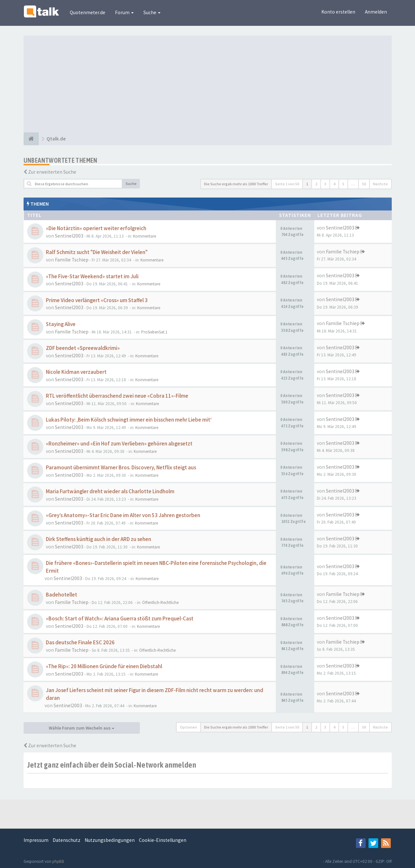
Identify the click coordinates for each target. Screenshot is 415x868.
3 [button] (325, 184)
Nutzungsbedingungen (110, 840)
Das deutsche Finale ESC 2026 (80, 643)
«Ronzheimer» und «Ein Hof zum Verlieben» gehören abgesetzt (119, 444)
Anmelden (376, 12)
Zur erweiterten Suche (52, 172)
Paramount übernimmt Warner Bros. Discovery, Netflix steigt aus (121, 468)
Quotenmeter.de (88, 12)
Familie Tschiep (72, 260)
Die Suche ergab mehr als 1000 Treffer (236, 184)
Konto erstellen (338, 12)
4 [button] (334, 184)
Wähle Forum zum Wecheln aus (82, 728)
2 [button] (316, 184)
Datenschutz (67, 840)
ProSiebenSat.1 (154, 332)
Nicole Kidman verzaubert (76, 372)
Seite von (287, 184)
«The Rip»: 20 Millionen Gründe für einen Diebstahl (104, 666)
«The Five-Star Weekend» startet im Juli (92, 276)
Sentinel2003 (69, 236)
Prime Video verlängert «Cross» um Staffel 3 (97, 300)
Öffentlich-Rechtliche (160, 602)
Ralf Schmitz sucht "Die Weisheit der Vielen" (97, 252)
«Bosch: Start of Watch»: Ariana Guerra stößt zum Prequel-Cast (120, 619)
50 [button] (364, 184)
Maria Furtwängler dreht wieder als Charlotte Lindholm (110, 491)
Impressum (36, 840)
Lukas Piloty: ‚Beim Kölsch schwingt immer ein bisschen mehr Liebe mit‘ (129, 420)
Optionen (188, 727)
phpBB (58, 861)
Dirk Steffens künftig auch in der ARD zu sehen (99, 539)
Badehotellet (62, 595)
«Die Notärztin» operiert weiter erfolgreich (96, 228)
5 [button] (343, 184)
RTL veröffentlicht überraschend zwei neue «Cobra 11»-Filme (117, 396)
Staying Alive (61, 324)
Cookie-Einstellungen (163, 840)
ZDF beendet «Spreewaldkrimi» (83, 348)
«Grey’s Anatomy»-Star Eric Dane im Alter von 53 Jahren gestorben (123, 515)
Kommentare (145, 236)
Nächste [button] (380, 184)
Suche (152, 12)
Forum (124, 12)
